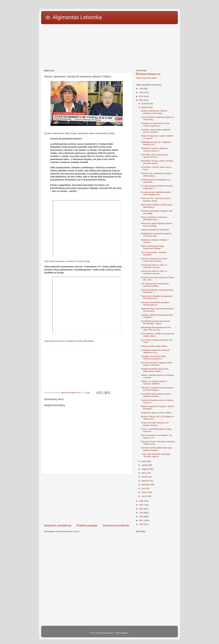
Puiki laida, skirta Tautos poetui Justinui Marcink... (155, 156)
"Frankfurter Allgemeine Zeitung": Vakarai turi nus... (156, 351)
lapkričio (145, 107)
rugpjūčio (146, 469)
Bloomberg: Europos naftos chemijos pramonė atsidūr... (157, 162)
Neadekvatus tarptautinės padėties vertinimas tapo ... (156, 235)
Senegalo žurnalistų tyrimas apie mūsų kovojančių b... (155, 124)
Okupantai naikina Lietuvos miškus (156, 413)
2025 (142, 93)
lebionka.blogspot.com (150, 74)
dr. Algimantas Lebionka (74, 17)
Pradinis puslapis (87, 525)
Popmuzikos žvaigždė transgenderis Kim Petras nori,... (157, 297)
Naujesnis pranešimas (58, 525)
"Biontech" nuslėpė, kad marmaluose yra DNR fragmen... (157, 389)
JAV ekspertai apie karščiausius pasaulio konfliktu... (155, 285)
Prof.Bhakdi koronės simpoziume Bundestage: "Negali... (155, 322)
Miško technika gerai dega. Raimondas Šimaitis (153, 247)
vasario (145, 492)
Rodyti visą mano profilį (146, 78)
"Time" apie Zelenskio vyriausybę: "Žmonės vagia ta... (156, 455)
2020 (142, 509)
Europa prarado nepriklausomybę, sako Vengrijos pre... (156, 193)
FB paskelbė (101, 133)
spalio (144, 461)
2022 (142, 501)
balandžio (146, 485)
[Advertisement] (109, 46)
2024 (142, 96)
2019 (142, 513)
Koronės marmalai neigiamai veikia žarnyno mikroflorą (156, 364)
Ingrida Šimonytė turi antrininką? (155, 230)
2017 (142, 520)
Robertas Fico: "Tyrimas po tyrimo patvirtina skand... (156, 200)
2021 (142, 505)
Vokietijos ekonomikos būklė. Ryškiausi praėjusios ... (154, 357)
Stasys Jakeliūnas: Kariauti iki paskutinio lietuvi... (154, 218)
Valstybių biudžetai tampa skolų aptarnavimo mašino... (155, 370)
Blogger (124, 633)
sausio (145, 496)
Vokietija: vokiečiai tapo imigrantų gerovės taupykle (156, 131)
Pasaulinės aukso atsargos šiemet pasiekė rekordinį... (156, 395)
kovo (144, 488)
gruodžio (146, 104)
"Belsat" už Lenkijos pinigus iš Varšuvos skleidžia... (154, 382)
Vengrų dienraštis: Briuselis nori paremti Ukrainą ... (155, 424)
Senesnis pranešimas (116, 525)
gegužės (145, 481)
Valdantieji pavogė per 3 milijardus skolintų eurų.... (156, 143)
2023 (142, 100)
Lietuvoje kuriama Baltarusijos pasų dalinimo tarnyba (157, 449)
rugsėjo (145, 465)
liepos (144, 473)
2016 (142, 524)
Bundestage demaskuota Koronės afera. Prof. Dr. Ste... (156, 329)
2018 (142, 516)
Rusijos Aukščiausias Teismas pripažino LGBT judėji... (154, 112)
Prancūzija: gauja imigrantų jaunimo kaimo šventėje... (157, 225)
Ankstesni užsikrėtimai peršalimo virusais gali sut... (155, 304)
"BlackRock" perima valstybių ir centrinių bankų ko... (155, 149)
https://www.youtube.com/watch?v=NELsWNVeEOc (69, 341)
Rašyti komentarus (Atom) (68, 531)
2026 (142, 89)
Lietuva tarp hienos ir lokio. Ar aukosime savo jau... (154, 266)
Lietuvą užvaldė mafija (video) (154, 346)
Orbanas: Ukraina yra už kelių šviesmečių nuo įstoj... (154, 260)
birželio (145, 477)
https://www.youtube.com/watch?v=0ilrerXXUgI (67, 261)
